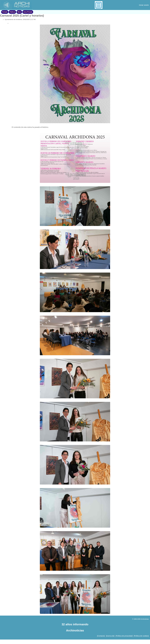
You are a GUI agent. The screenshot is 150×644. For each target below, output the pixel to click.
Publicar (12, 12)
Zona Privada (28, 12)
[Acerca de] (110, 636)
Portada (5, 12)
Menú (19, 12)
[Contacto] (101, 636)
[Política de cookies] (141, 636)
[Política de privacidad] (124, 636)
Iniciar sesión (144, 5)
